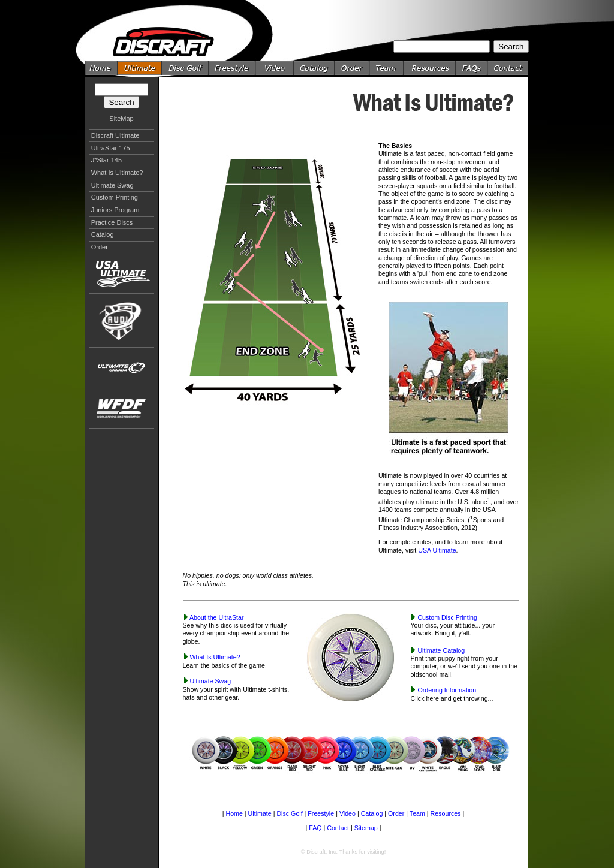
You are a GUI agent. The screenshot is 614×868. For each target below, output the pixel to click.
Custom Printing (115, 197)
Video (347, 813)
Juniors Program (115, 210)
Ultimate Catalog (441, 650)
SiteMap (121, 119)
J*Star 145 (106, 160)
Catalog (103, 234)
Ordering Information (447, 690)
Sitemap (366, 828)
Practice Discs (112, 222)
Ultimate (260, 813)
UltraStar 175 (111, 148)
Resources (446, 813)
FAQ (315, 828)
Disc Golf (289, 813)
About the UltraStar (217, 617)
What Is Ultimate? (117, 173)
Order (100, 247)
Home (234, 813)
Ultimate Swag (112, 185)
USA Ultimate (437, 550)
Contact (338, 828)
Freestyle (321, 813)
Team (417, 813)
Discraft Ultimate (115, 135)
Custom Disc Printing (447, 617)
